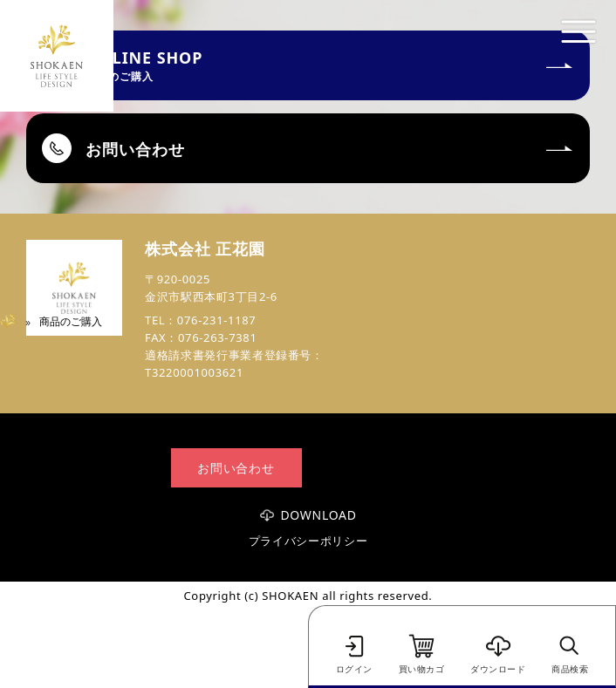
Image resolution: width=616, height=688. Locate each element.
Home (15, 321)
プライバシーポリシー (308, 541)
